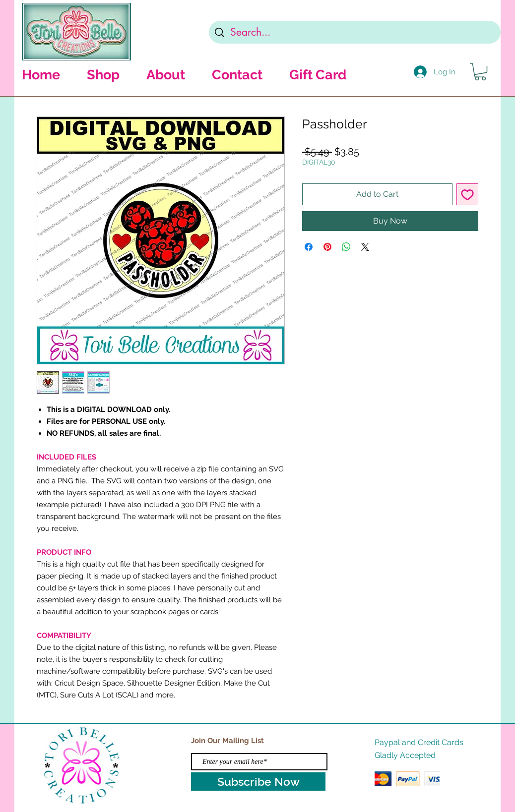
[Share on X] (365, 247)
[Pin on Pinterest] (327, 247)
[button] (480, 72)
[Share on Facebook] (309, 247)
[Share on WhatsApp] (346, 247)
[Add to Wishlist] (467, 194)
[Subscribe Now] (258, 782)
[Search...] (355, 32)
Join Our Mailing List (227, 741)
